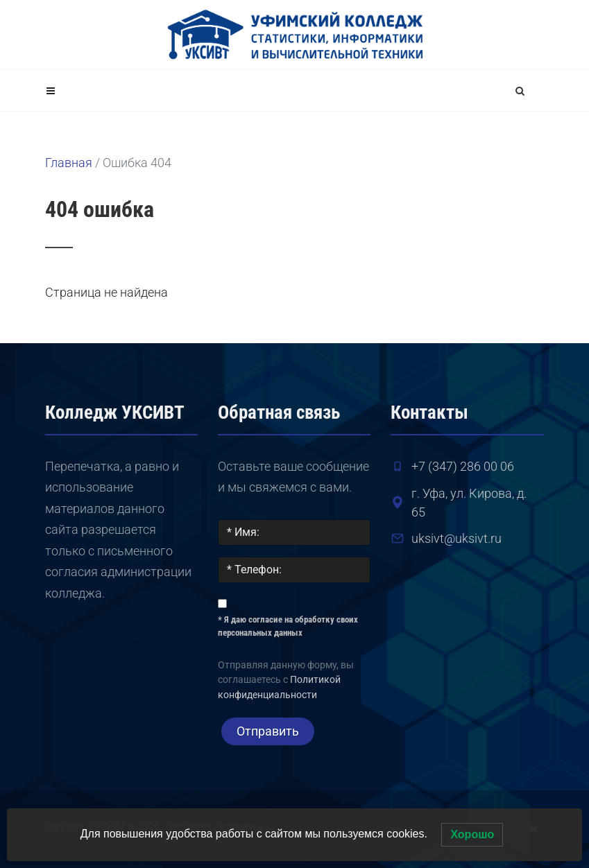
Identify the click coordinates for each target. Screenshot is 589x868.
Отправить (268, 731)
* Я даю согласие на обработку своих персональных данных (288, 626)
